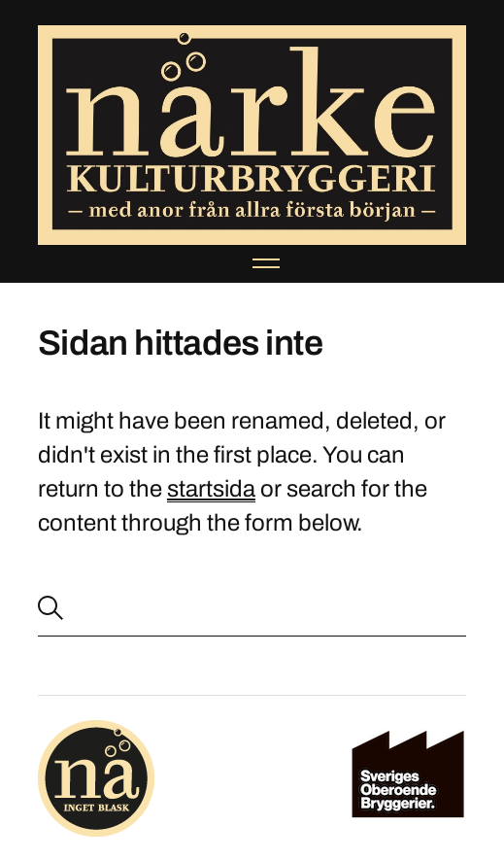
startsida (211, 489)
